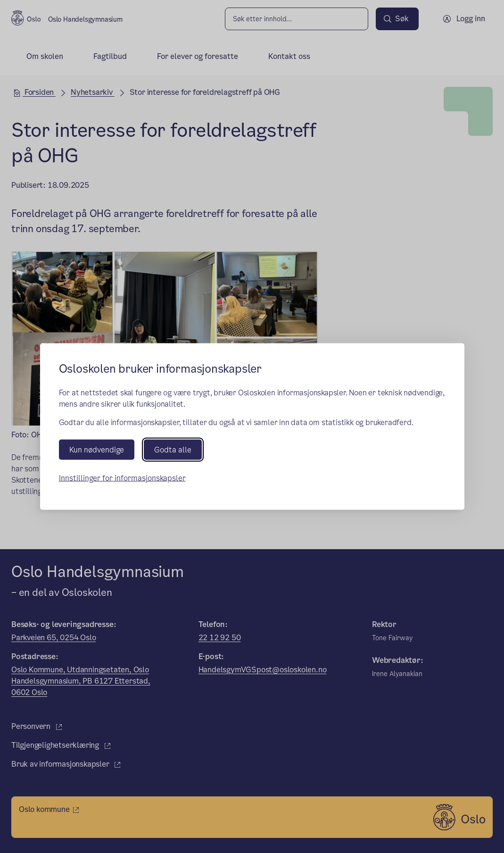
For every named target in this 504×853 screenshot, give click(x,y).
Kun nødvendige (97, 449)
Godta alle (173, 449)
